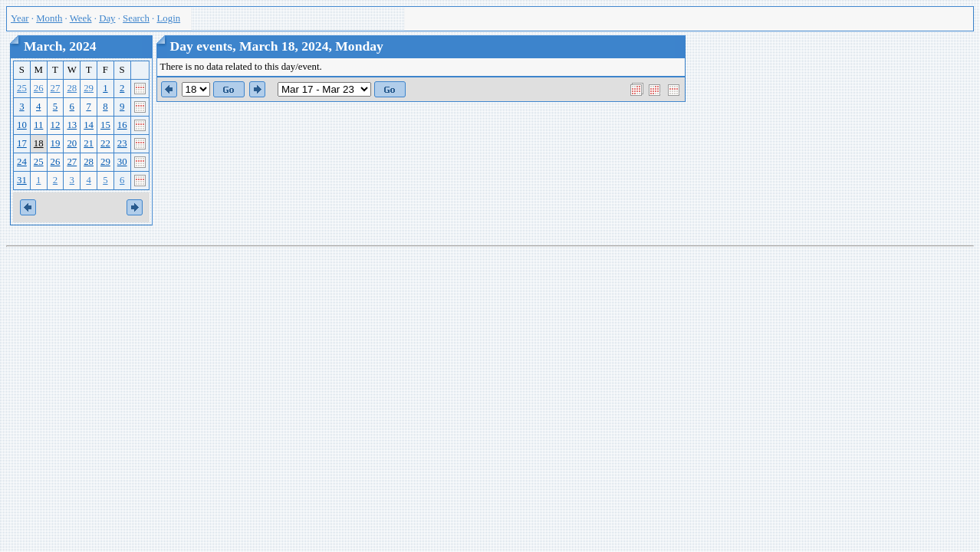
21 (89, 143)
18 (39, 143)
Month (49, 18)
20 (72, 143)
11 (38, 125)
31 (22, 180)
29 (89, 88)
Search (136, 18)
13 (72, 125)
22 (105, 143)
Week (81, 18)
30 (122, 162)
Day (107, 18)
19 (56, 143)
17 (22, 143)
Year (20, 18)
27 (56, 88)
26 (39, 88)
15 (105, 125)
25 (22, 88)
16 (122, 125)
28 (72, 88)
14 (89, 125)
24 (22, 162)
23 (122, 143)
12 (56, 125)
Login (169, 18)
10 (22, 125)
